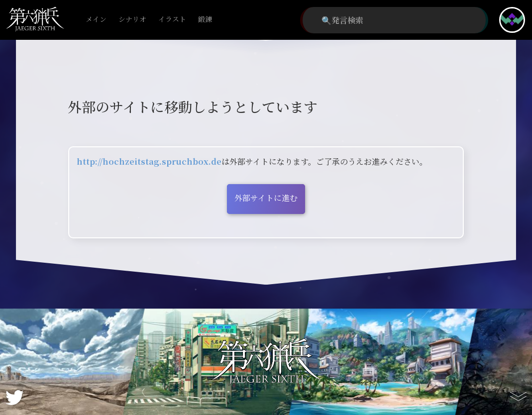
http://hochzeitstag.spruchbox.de (149, 161)
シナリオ (132, 20)
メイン (96, 20)
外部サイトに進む (266, 198)
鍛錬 (205, 20)
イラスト (172, 20)
